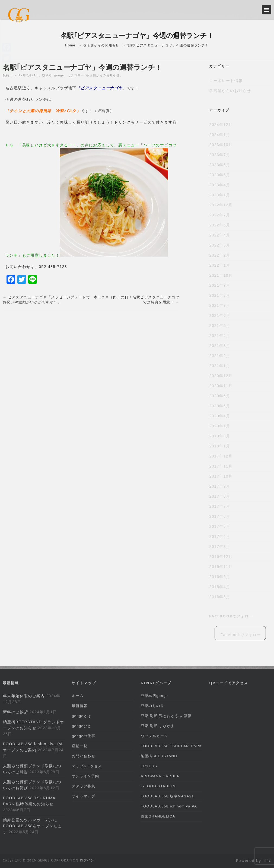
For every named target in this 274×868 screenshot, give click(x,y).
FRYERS (149, 766)
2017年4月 (220, 536)
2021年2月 (220, 356)
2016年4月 (220, 587)
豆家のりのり (152, 706)
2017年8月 (220, 496)
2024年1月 (220, 135)
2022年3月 (220, 245)
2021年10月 (221, 275)
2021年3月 (220, 346)
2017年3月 (220, 547)
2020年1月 (220, 426)
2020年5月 (220, 406)
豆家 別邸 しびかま (158, 726)
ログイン (87, 860)
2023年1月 (220, 195)
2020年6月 (220, 396)
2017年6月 (220, 516)
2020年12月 (221, 376)
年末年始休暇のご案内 (24, 696)
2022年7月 (220, 215)
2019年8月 (220, 436)
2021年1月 (220, 366)
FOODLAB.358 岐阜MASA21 (167, 796)
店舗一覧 (80, 746)
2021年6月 (220, 315)
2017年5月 (220, 526)
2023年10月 (221, 145)
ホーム (78, 696)
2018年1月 (220, 446)
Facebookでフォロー (231, 616)
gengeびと (82, 726)
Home (70, 45)
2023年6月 (220, 165)
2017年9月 (220, 486)
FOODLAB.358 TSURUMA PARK (171, 746)
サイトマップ (84, 796)
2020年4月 (220, 416)
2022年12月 (221, 205)
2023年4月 (220, 185)
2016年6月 (220, 577)
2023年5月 (220, 175)
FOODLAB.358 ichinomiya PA (169, 806)
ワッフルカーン (154, 736)
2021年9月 (220, 285)
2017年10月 (221, 476)
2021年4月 (220, 336)
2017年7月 (220, 506)
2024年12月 (221, 125)
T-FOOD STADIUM (158, 786)
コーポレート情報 (226, 81)
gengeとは (82, 716)
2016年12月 (221, 557)
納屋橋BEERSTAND (159, 756)
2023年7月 (220, 155)
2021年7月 (220, 305)
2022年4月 (220, 235)
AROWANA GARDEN (160, 776)
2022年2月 (220, 255)
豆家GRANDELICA (158, 816)
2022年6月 (220, 225)
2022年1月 (220, 265)
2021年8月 (220, 295)
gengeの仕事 (84, 736)
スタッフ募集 (84, 786)
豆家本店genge (154, 696)
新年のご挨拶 (15, 712)
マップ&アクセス (87, 766)
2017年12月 (221, 456)
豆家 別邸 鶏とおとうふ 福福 (166, 716)
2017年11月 (221, 466)
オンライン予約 (86, 776)
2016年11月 (221, 567)
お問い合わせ (84, 756)
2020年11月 (221, 386)
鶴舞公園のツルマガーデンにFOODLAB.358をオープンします (32, 826)
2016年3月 (220, 597)
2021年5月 (220, 326)
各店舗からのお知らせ (101, 45)
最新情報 (80, 706)
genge (59, 75)
